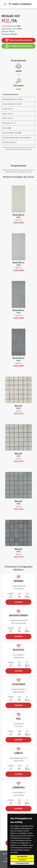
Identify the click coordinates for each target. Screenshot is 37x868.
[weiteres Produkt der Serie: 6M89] (18, 342)
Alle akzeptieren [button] (22, 856)
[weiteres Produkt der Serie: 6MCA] (19, 533)
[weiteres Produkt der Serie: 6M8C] (19, 199)
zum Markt (19, 602)
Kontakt (6, 861)
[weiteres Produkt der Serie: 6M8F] (18, 294)
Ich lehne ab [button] (22, 860)
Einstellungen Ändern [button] (22, 863)
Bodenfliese (18, 215)
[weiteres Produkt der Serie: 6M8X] (18, 247)
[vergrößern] (1, 53)
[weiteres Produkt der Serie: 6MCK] (19, 485)
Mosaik (18, 406)
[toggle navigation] (5, 4)
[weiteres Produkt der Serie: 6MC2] (19, 438)
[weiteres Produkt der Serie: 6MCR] (19, 390)
